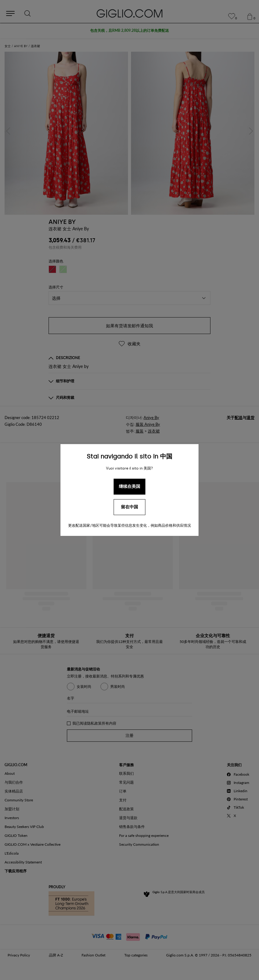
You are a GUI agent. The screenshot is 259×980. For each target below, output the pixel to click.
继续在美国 (129, 486)
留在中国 (129, 507)
